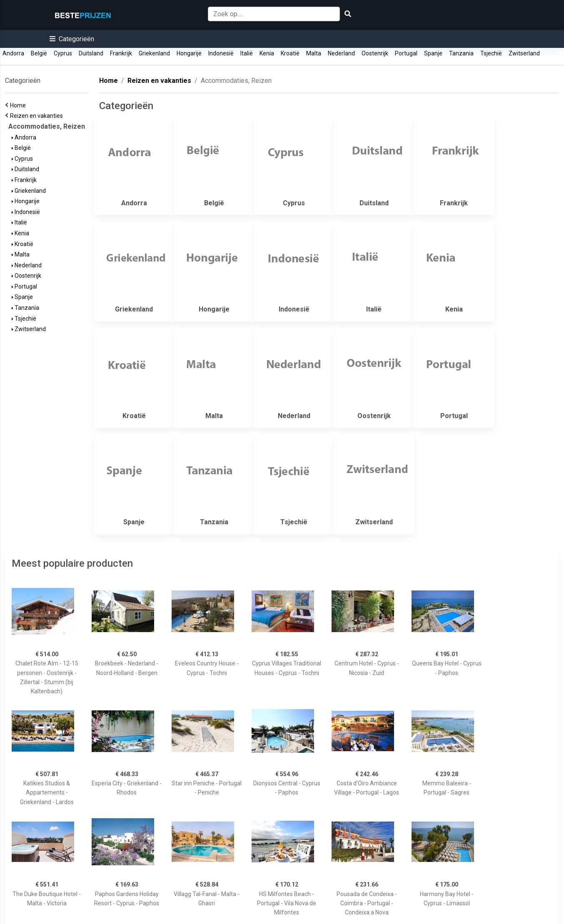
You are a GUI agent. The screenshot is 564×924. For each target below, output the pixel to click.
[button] (72, 39)
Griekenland (154, 53)
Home (19, 105)
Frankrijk (121, 53)
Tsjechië (491, 53)
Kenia (267, 53)
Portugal (406, 53)
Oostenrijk (375, 53)
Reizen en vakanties (38, 116)
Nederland (341, 53)
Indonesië (221, 53)
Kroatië (290, 53)
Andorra (13, 53)
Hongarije (189, 53)
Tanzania (461, 53)
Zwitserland (524, 53)
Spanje (433, 53)
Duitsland (91, 53)
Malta (314, 53)
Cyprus (63, 53)
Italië (247, 53)
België (39, 53)
